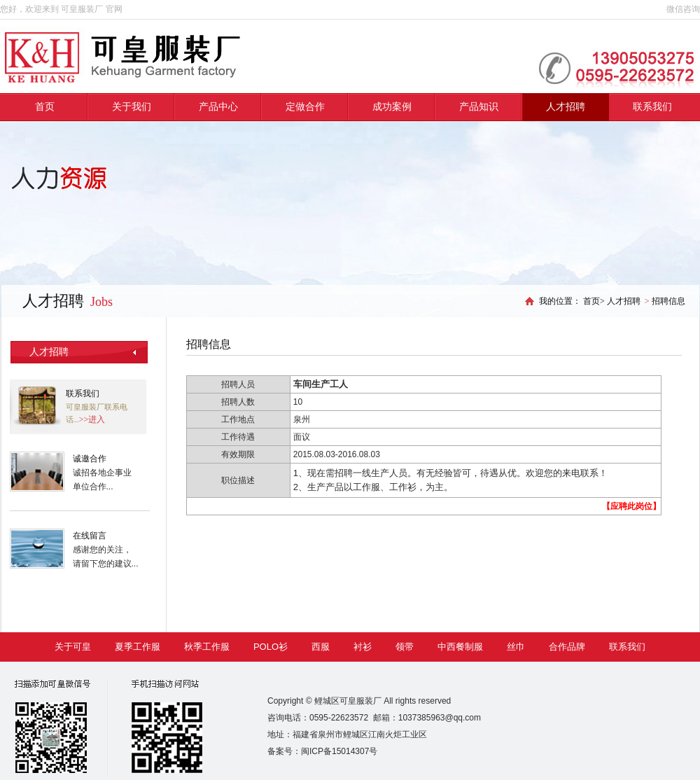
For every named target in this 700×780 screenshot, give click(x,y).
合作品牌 (567, 647)
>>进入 (92, 419)
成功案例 (392, 107)
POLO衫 (271, 647)
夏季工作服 (138, 647)
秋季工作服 (207, 647)
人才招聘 (566, 107)
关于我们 (132, 107)
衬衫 (363, 647)
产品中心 (218, 107)
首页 (45, 107)
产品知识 (479, 107)
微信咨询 (683, 9)
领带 (405, 647)
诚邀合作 (90, 459)
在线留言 (90, 536)
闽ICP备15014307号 (339, 751)
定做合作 (305, 107)
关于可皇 (73, 647)
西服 (321, 647)
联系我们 (652, 107)
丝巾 (516, 647)
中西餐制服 (460, 647)
